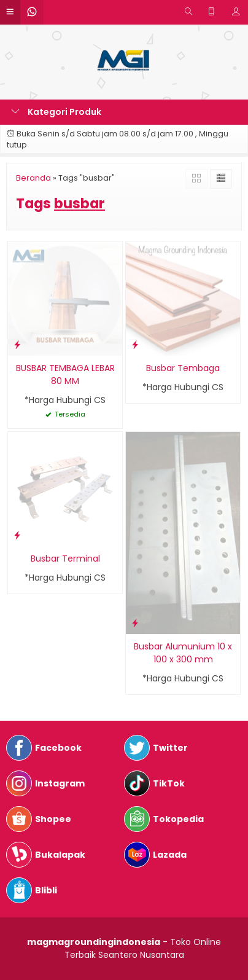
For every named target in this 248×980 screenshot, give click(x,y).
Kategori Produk (56, 112)
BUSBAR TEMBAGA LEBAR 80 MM (65, 374)
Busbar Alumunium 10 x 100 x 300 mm (183, 653)
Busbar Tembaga (183, 368)
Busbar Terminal (65, 559)
